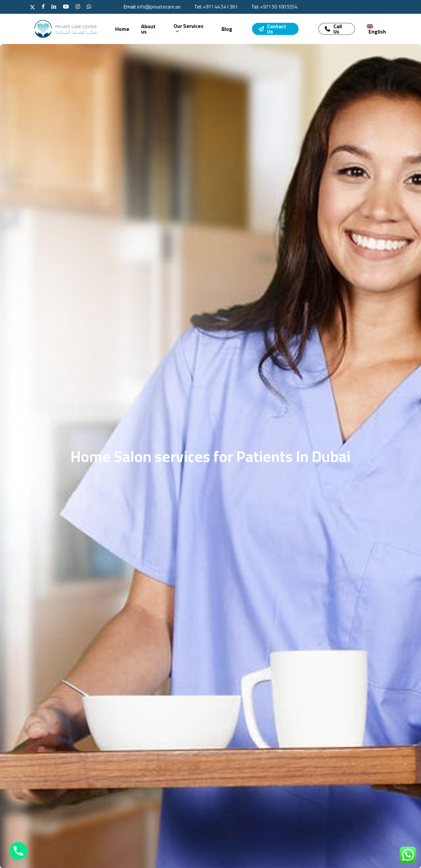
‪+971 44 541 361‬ (220, 7)
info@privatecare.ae (159, 7)
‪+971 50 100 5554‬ (279, 7)
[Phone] (18, 851)
